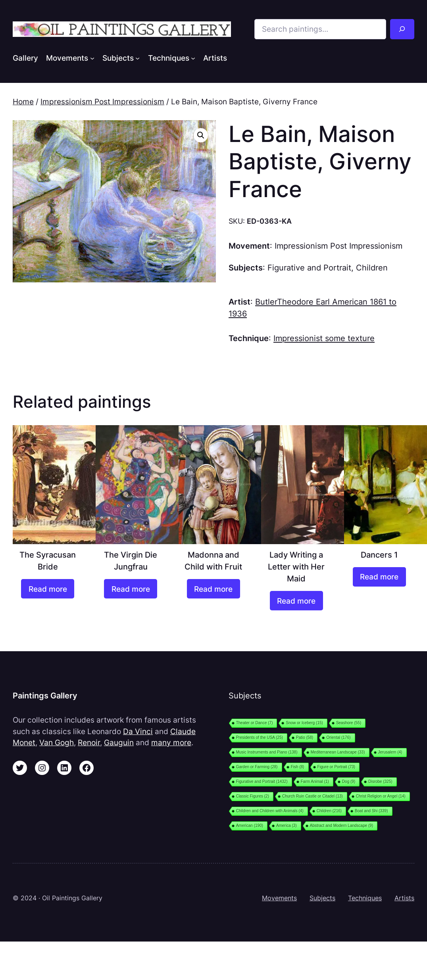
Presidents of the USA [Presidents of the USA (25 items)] (260, 737)
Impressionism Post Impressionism (102, 102)
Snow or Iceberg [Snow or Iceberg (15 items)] (304, 723)
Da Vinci (138, 731)
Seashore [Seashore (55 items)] (349, 723)
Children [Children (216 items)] (329, 811)
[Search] (402, 29)
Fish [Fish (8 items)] (298, 767)
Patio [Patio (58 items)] (305, 737)
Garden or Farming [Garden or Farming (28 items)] (257, 767)
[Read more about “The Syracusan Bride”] (48, 589)
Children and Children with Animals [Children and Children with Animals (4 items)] (270, 811)
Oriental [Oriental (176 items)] (338, 737)
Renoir (89, 742)
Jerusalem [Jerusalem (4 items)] (390, 752)
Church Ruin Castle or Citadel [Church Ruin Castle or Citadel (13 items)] (313, 796)
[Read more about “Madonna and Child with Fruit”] (213, 589)
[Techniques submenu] (193, 58)
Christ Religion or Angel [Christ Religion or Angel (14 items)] (381, 796)
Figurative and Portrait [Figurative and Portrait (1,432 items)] (262, 782)
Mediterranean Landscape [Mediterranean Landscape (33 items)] (338, 752)
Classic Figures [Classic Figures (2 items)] (253, 796)
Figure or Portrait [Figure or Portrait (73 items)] (337, 767)
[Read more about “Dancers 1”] (379, 577)
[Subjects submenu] (138, 58)
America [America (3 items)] (287, 826)
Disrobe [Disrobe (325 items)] (380, 782)
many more (171, 742)
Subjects (322, 898)
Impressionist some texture (324, 338)
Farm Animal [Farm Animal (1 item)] (315, 782)
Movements (279, 898)
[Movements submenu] (92, 58)
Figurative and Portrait (309, 268)
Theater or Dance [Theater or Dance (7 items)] (255, 723)
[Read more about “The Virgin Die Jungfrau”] (131, 589)
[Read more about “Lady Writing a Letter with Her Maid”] (296, 601)
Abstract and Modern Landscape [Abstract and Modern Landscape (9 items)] (342, 826)
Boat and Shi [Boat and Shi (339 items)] (371, 811)
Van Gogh (57, 742)
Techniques (365, 898)
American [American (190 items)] (250, 826)
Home (23, 102)
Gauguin (119, 742)
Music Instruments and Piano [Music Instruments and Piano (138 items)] (267, 752)
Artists (404, 898)
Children (372, 268)
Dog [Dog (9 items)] (349, 782)
